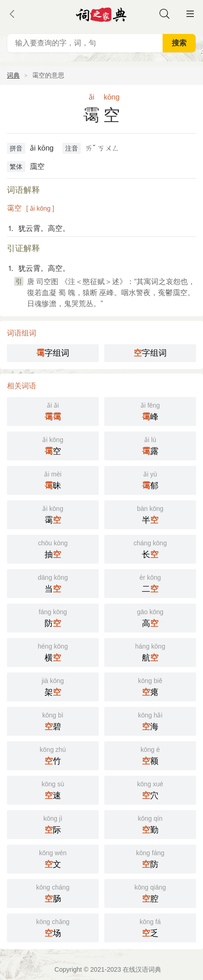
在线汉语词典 (142, 969)
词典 (13, 75)
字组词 (53, 353)
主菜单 (190, 14)
